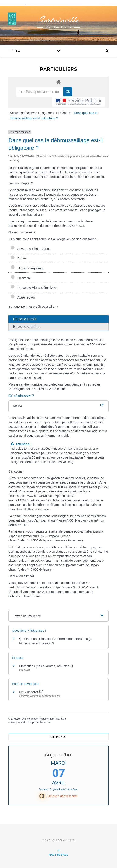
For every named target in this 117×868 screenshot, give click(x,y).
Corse (18, 258)
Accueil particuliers (24, 113)
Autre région (23, 297)
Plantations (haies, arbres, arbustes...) (46, 666)
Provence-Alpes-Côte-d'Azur (34, 288)
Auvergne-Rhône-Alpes (31, 249)
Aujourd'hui (59, 754)
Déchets (65, 113)
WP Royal (69, 840)
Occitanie (21, 278)
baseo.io (45, 722)
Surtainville (59, 20)
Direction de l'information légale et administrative (38, 719)
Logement (48, 113)
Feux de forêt (31, 692)
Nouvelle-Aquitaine (27, 268)
